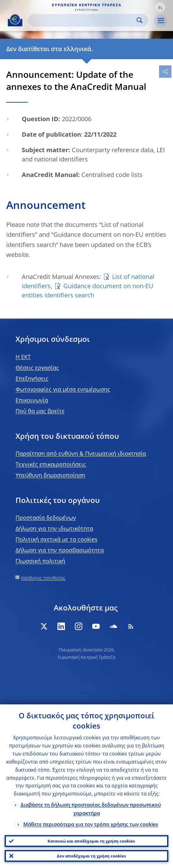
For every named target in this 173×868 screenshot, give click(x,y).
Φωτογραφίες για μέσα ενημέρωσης (63, 389)
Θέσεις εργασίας (37, 368)
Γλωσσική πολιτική (40, 561)
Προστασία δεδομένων (46, 518)
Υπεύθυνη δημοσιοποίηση (50, 475)
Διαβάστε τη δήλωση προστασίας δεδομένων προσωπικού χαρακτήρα (91, 809)
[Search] (83, 20)
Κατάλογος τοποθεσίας (43, 578)
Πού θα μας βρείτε (40, 411)
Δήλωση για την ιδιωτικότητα (54, 528)
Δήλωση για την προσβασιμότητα (60, 550)
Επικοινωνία (32, 400)
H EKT (23, 357)
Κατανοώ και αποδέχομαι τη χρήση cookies (91, 841)
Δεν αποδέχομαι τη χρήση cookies (91, 856)
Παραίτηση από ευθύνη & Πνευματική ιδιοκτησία (81, 453)
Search (140, 20)
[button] (160, 7)
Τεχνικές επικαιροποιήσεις (51, 464)
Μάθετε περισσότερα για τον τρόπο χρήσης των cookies (91, 824)
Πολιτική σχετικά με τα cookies (57, 539)
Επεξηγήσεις (32, 378)
